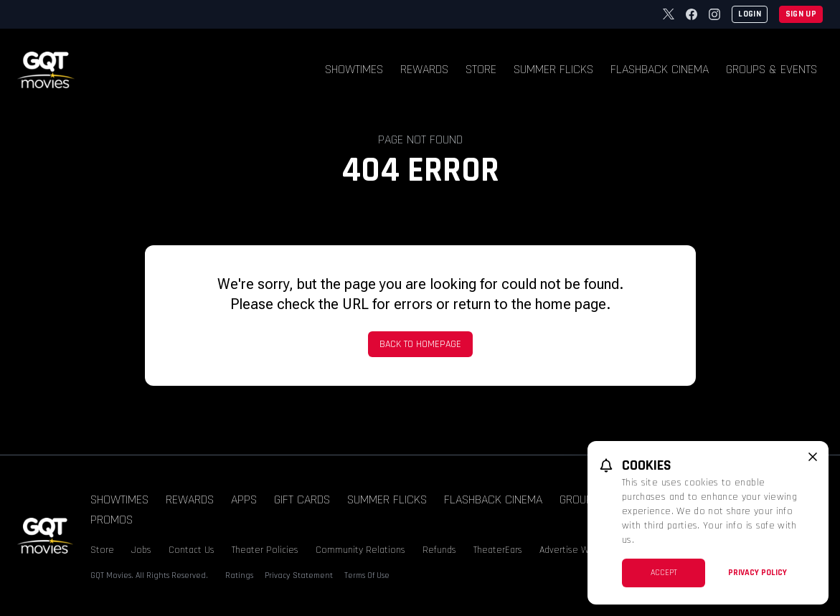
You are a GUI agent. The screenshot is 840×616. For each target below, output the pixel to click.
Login (750, 14)
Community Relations (360, 550)
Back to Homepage (420, 344)
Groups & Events (771, 69)
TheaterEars (498, 550)
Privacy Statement (299, 575)
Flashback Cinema (660, 69)
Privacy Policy (758, 573)
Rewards (424, 69)
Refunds (439, 550)
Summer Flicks (553, 69)
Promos (112, 520)
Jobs (141, 550)
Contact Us (192, 550)
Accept (664, 573)
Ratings (239, 575)
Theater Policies (265, 550)
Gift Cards (302, 499)
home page (571, 304)
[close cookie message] (813, 457)
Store (481, 69)
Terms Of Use (367, 575)
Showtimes (354, 69)
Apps (244, 499)
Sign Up (801, 14)
